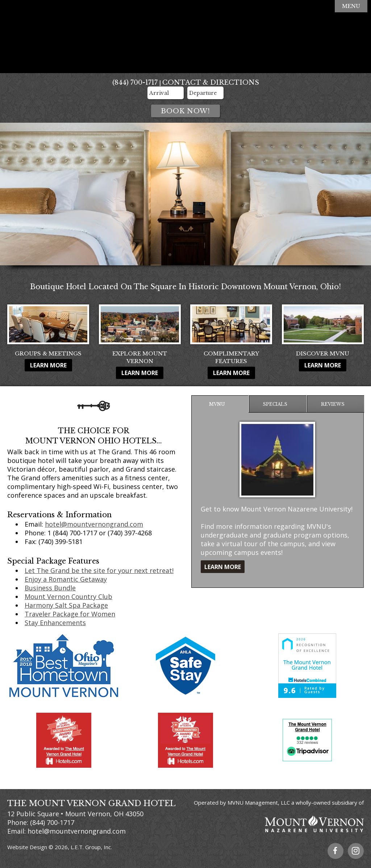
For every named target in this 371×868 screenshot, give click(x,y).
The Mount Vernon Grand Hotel (185, 37)
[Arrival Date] (166, 93)
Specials (275, 404)
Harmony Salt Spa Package (66, 605)
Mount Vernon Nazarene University (278, 824)
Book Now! (185, 111)
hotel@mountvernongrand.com (94, 524)
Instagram (356, 851)
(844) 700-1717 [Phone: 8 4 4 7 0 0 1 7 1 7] (135, 83)
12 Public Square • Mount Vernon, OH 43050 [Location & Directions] (75, 814)
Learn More (48, 365)
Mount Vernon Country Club (68, 597)
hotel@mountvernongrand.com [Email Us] (77, 831)
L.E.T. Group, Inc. (91, 847)
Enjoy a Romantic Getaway (66, 579)
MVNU (217, 404)
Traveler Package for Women (70, 614)
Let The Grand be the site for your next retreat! (99, 570)
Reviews (333, 404)
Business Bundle (50, 588)
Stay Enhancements (55, 623)
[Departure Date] (205, 93)
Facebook (335, 851)
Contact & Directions (211, 83)
